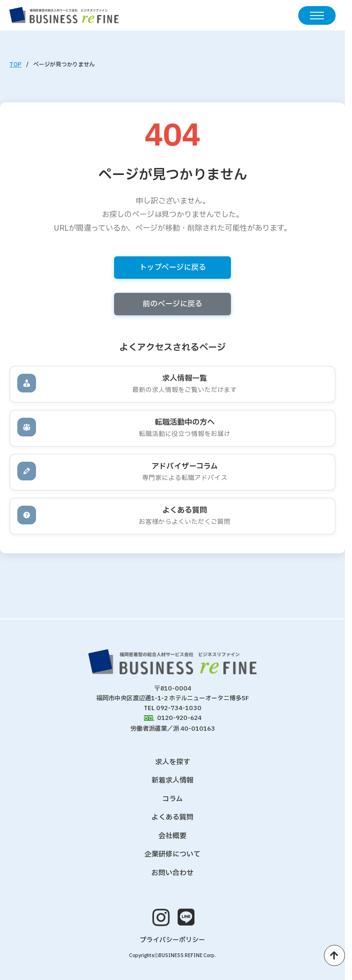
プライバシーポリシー (172, 940)
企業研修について (172, 854)
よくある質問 (172, 817)
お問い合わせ (172, 873)
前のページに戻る (172, 304)
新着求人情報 (172, 780)
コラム (172, 799)
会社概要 (172, 836)
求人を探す (173, 762)
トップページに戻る (173, 268)
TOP (15, 65)
